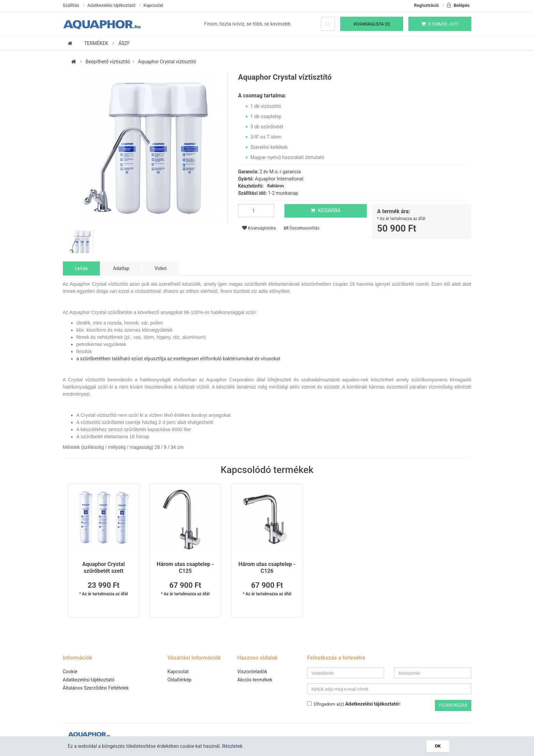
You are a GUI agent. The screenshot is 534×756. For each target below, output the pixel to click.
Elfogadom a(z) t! (354, 704)
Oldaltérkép (180, 680)
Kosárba (326, 210)
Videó (161, 268)
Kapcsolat (153, 5)
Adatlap (121, 268)
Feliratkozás (453, 705)
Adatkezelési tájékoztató (111, 5)
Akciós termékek (255, 680)
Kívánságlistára (259, 228)
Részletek (232, 746)
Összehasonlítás (302, 228)
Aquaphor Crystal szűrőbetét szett (103, 568)
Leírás (81, 268)
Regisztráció (427, 5)
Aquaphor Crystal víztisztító (167, 62)
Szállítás (71, 5)
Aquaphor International (279, 179)
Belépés (458, 5)
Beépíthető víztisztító (108, 62)
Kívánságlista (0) (372, 24)
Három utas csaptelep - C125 (185, 568)
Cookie (70, 672)
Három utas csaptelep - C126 (267, 568)
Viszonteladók (252, 672)
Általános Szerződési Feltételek (96, 688)
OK (438, 746)
